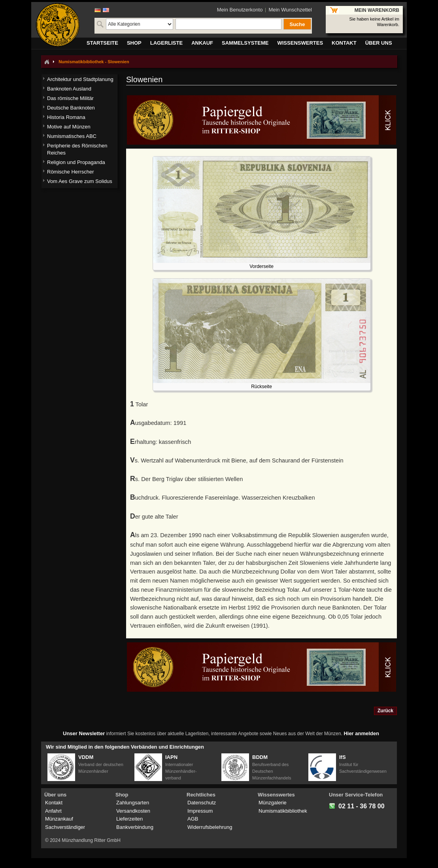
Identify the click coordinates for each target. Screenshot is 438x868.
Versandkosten (133, 811)
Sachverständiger (65, 827)
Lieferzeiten (129, 819)
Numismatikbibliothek (283, 811)
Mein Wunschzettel (290, 10)
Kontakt (54, 803)
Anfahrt (53, 811)
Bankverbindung (135, 827)
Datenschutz (202, 803)
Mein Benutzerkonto (240, 10)
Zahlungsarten (133, 803)
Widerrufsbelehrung (210, 827)
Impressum (200, 811)
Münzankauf (59, 819)
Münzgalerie (273, 803)
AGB (193, 819)
